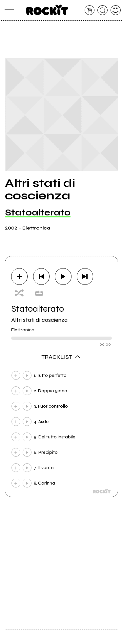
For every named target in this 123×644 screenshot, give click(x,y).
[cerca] (102, 10)
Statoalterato (38, 212)
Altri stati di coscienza (39, 320)
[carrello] (90, 10)
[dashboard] (116, 10)
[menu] (8, 10)
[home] (47, 10)
